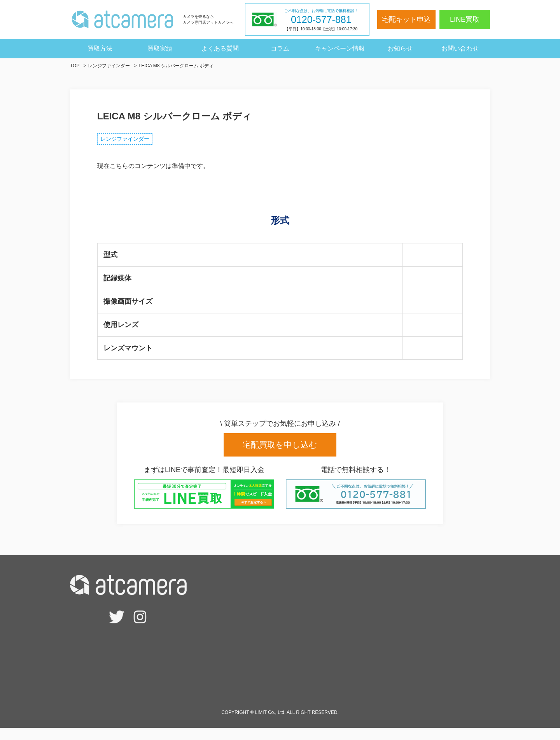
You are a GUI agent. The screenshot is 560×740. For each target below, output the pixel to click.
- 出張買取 (283, 647)
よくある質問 (220, 48)
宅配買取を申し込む (280, 449)
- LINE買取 (283, 620)
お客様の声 (397, 592)
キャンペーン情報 (340, 48)
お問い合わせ (460, 48)
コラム (280, 48)
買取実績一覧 (400, 633)
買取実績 (160, 48)
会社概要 (394, 647)
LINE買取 (465, 19)
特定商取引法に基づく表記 (418, 661)
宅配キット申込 (406, 19)
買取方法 (100, 48)
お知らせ (400, 48)
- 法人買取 (283, 661)
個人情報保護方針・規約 (415, 675)
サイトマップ (400, 689)
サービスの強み (290, 675)
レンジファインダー (131, 141)
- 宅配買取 (283, 633)
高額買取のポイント (296, 689)
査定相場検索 (287, 606)
